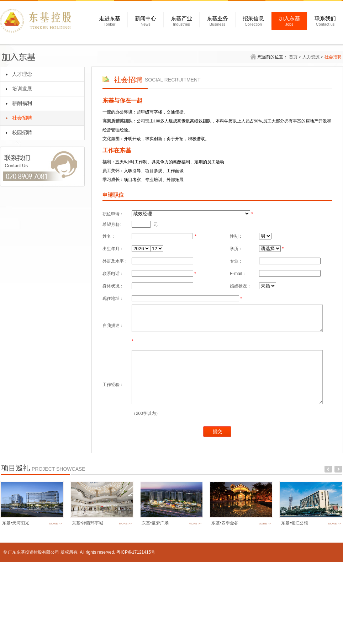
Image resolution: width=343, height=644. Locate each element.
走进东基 (110, 21)
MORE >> (56, 605)
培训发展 (22, 89)
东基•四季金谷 (225, 605)
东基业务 (217, 21)
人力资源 (311, 57)
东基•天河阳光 (16, 605)
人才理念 (22, 74)
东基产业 (181, 21)
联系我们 (325, 21)
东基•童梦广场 (155, 605)
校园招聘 (22, 133)
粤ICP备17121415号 (136, 634)
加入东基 (289, 21)
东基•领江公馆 (295, 605)
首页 (293, 57)
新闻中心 (146, 21)
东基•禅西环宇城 (88, 605)
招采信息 (253, 21)
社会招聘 (22, 118)
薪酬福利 (22, 103)
